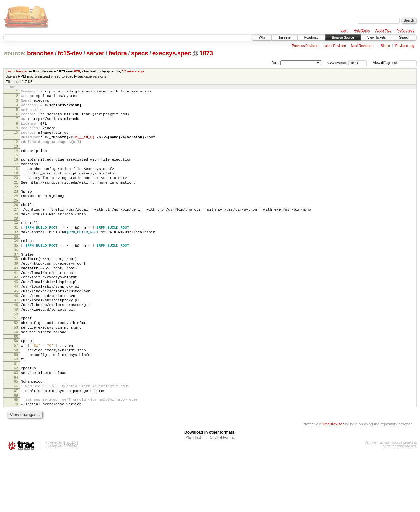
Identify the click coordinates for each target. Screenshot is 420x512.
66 (16, 439)
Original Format (222, 494)
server (95, 53)
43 (16, 316)
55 (16, 382)
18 (16, 183)
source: (15, 53)
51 (16, 359)
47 (16, 338)
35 (16, 273)
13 (16, 158)
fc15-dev (70, 53)
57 (16, 392)
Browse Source (343, 38)
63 (16, 424)
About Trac (383, 31)
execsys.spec (172, 53)
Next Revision (361, 46)
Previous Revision (305, 46)
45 (16, 327)
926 (77, 71)
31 (16, 252)
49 (16, 350)
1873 (206, 53)
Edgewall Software (63, 503)
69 (16, 455)
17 (16, 178)
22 (16, 206)
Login (345, 31)
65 (16, 434)
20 (16, 195)
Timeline (284, 38)
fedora (118, 53)
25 (16, 221)
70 (16, 460)
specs (139, 53)
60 (16, 408)
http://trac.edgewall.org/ (400, 503)
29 (16, 242)
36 (16, 278)
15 (16, 168)
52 (16, 365)
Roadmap (311, 38)
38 (16, 288)
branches (40, 53)
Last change (16, 71)
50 (16, 355)
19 (16, 189)
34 (16, 267)
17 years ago (133, 71)
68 (16, 450)
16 (16, 172)
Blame (385, 46)
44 (16, 322)
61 (16, 414)
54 (16, 376)
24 (16, 215)
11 (16, 147)
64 (16, 429)
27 (16, 231)
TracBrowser (333, 481)
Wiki (262, 38)
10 (16, 141)
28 (16, 236)
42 (16, 311)
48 (16, 344)
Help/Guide (362, 31)
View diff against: (395, 63)
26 (16, 225)
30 (16, 246)
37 (16, 283)
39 (16, 294)
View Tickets (377, 38)
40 (16, 299)
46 (16, 333)
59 (16, 403)
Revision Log (405, 46)
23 (16, 210)
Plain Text (193, 494)
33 (16, 263)
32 (16, 257)
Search (404, 38)
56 (16, 386)
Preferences (406, 31)
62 (16, 418)
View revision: (338, 63)
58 (16, 397)
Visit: (276, 62)
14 (16, 162)
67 (16, 445)
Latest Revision (334, 46)
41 (16, 305)
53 (16, 371)
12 (16, 153)
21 (16, 200)
